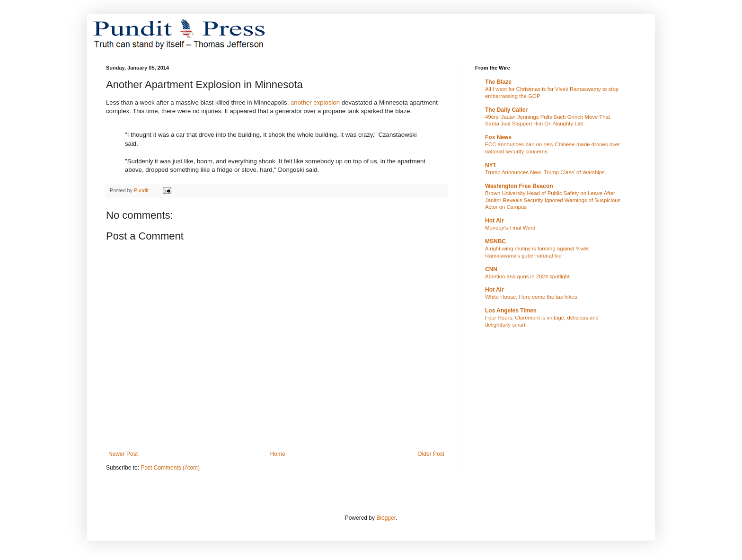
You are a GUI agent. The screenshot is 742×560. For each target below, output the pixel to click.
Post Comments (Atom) (170, 468)
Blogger (386, 518)
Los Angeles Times (511, 311)
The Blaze (498, 82)
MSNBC (495, 241)
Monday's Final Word (510, 228)
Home (278, 454)
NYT (491, 165)
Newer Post (123, 454)
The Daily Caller (506, 110)
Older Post (431, 454)
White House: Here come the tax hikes (531, 297)
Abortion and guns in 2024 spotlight (527, 276)
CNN (491, 269)
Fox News (498, 137)
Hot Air (495, 221)
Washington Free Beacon (519, 186)
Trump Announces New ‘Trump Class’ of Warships (545, 172)
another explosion (315, 102)
